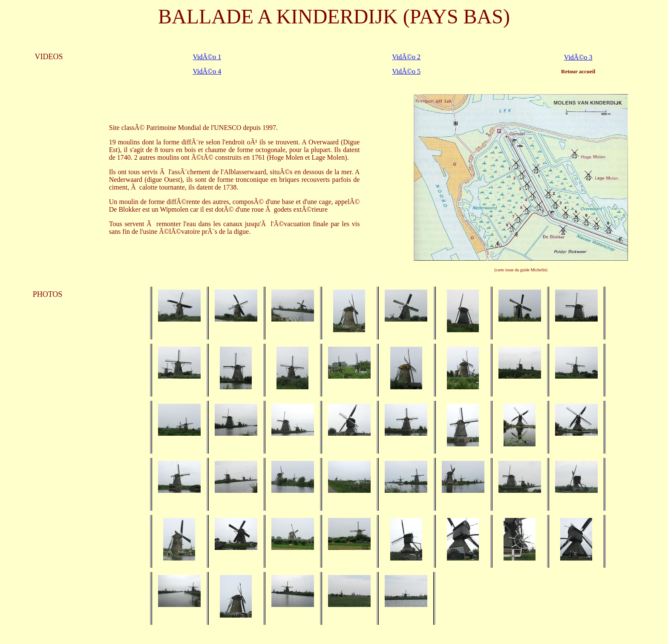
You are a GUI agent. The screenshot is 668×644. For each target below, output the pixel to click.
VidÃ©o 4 (207, 71)
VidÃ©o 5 (406, 71)
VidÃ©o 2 (406, 57)
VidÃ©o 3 (578, 57)
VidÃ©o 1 (207, 57)
